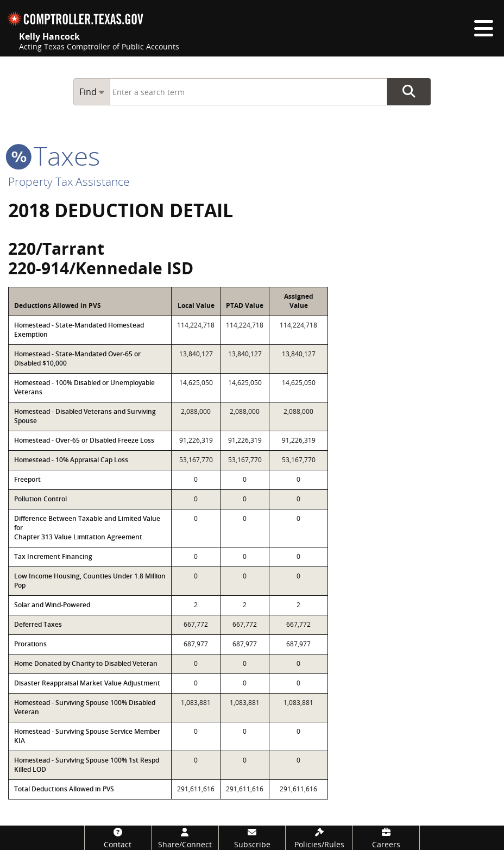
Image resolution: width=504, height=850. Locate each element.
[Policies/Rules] (319, 838)
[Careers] (386, 838)
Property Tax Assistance (69, 181)
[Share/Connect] (185, 838)
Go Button (409, 92)
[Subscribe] (252, 838)
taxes (54, 156)
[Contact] (118, 838)
